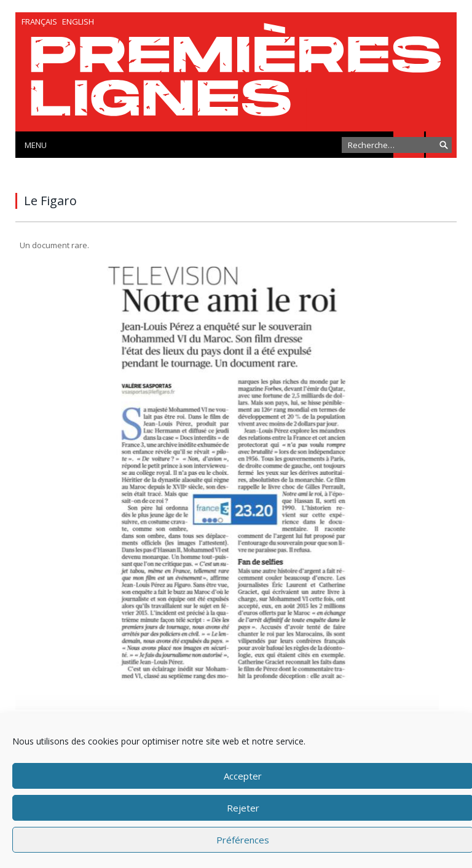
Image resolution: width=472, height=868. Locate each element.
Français (39, 22)
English (78, 22)
